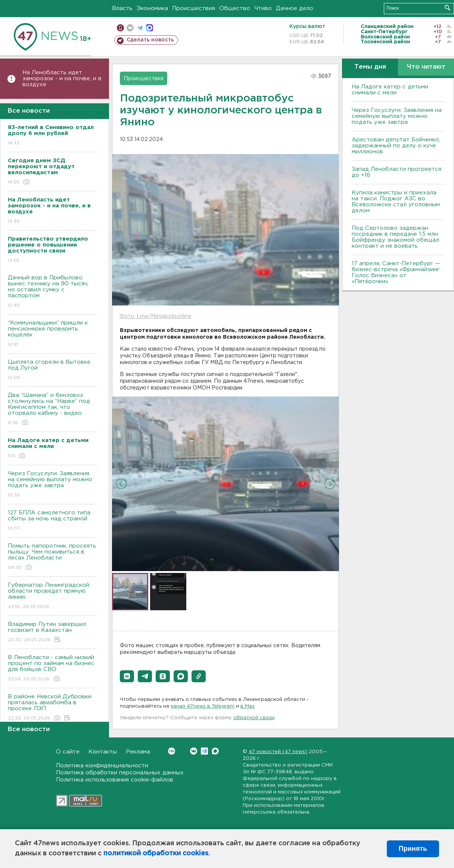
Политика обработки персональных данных (120, 773)
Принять (413, 849)
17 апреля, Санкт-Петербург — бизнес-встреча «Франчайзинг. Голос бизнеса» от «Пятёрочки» (396, 272)
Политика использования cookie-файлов (115, 780)
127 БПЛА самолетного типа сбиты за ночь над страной (52, 521)
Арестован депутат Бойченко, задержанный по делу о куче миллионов (396, 146)
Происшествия (194, 8)
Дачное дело (295, 8)
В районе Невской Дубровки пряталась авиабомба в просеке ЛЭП (52, 708)
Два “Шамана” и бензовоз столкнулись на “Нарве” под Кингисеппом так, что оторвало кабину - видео (52, 409)
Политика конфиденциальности (102, 766)
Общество (235, 8)
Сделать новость (150, 40)
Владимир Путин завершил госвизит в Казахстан (52, 632)
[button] (127, 676)
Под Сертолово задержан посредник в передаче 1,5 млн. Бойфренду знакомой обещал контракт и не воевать (395, 237)
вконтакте (130, 28)
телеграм (140, 28)
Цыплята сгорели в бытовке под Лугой (52, 370)
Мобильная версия (120, 28)
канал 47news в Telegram (203, 706)
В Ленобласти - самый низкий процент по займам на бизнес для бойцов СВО (52, 669)
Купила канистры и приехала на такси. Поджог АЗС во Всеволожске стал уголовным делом (396, 202)
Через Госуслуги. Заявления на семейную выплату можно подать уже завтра (52, 485)
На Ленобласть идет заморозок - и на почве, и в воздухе (62, 79)
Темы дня (370, 67)
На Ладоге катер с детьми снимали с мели (390, 90)
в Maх (248, 706)
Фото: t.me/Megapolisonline (156, 316)
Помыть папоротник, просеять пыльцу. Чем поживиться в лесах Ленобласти (52, 557)
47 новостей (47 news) (278, 752)
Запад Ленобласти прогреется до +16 (397, 172)
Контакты (103, 752)
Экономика (152, 8)
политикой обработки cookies (156, 853)
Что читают (426, 67)
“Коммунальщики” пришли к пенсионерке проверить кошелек (52, 334)
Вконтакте (172, 751)
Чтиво (263, 8)
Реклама (138, 752)
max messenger (150, 28)
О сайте (68, 752)
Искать (447, 8)
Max (215, 751)
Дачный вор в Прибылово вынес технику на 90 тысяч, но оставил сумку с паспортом (52, 292)
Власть (122, 8)
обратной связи (254, 718)
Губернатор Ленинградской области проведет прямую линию (52, 596)
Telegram (204, 751)
